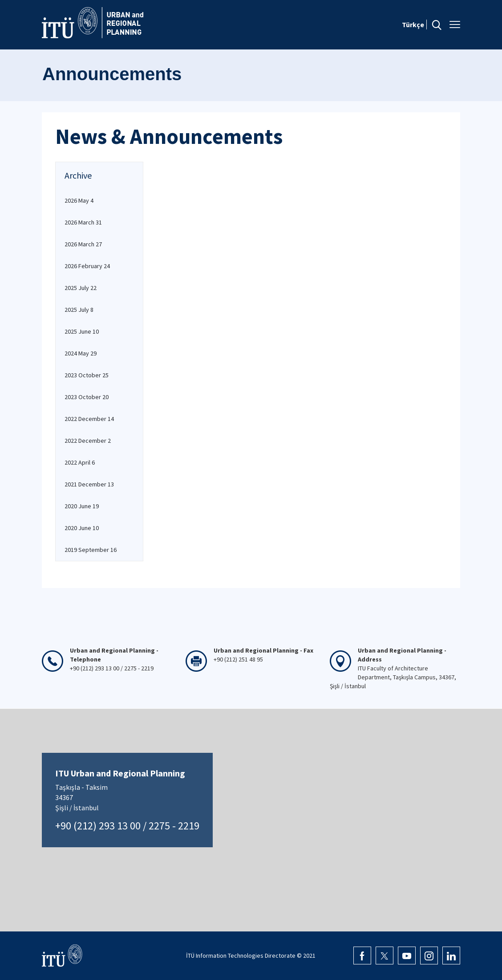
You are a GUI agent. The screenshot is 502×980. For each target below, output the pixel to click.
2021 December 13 (89, 484)
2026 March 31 (83, 222)
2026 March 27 (83, 244)
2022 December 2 (88, 441)
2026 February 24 (87, 266)
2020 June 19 (82, 506)
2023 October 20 (87, 397)
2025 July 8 (79, 310)
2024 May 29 (81, 353)
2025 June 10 (82, 331)
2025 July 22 (81, 288)
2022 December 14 (89, 419)
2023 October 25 (87, 375)
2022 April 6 (80, 462)
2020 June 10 (82, 528)
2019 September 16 (91, 550)
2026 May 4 (79, 200)
